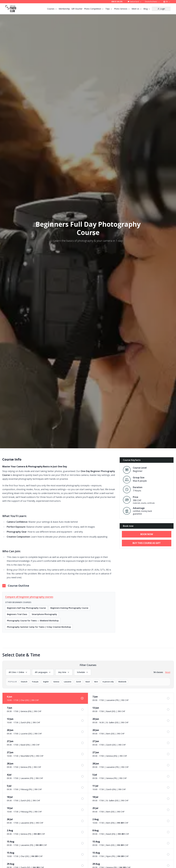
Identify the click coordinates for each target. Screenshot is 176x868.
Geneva (56, 682)
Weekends (122, 682)
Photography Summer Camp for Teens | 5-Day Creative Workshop (39, 627)
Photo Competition (94, 9)
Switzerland (135, 2)
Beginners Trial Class (17, 614)
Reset (168, 672)
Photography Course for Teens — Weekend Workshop (33, 621)
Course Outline (16, 586)
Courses (52, 9)
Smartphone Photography (44, 614)
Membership (64, 9)
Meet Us (137, 9)
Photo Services (122, 9)
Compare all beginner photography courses (29, 597)
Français (35, 682)
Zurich (78, 682)
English (46, 682)
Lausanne (68, 682)
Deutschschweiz (152, 2)
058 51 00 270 (117, 2)
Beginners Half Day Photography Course (26, 608)
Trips (109, 9)
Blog (147, 9)
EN (167, 2)
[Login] (161, 9)
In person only (108, 682)
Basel (88, 682)
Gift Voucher (77, 9)
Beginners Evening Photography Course (69, 608)
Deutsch (24, 682)
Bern (96, 682)
